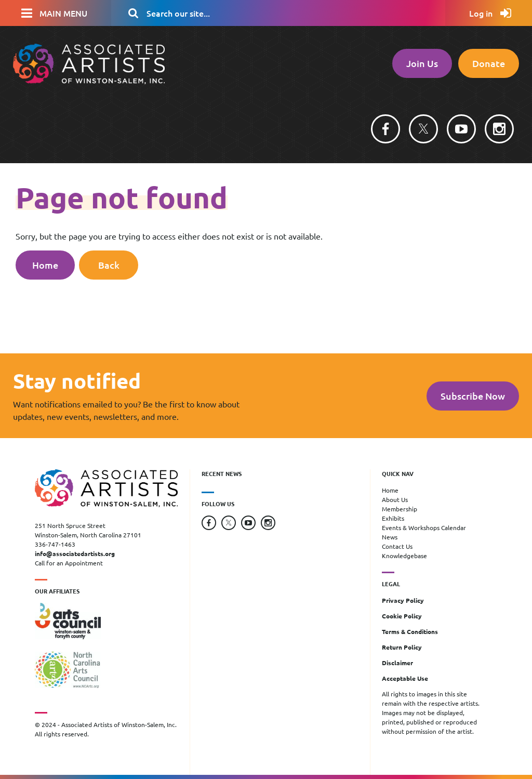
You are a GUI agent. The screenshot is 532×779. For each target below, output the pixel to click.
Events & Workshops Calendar (424, 527)
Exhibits (393, 518)
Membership (400, 509)
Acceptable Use (405, 678)
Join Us (422, 63)
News (390, 537)
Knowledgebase (404, 556)
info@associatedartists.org (75, 553)
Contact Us (397, 546)
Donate (489, 63)
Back (109, 265)
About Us (395, 499)
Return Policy (402, 647)
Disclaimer (397, 663)
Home (45, 265)
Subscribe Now (473, 396)
